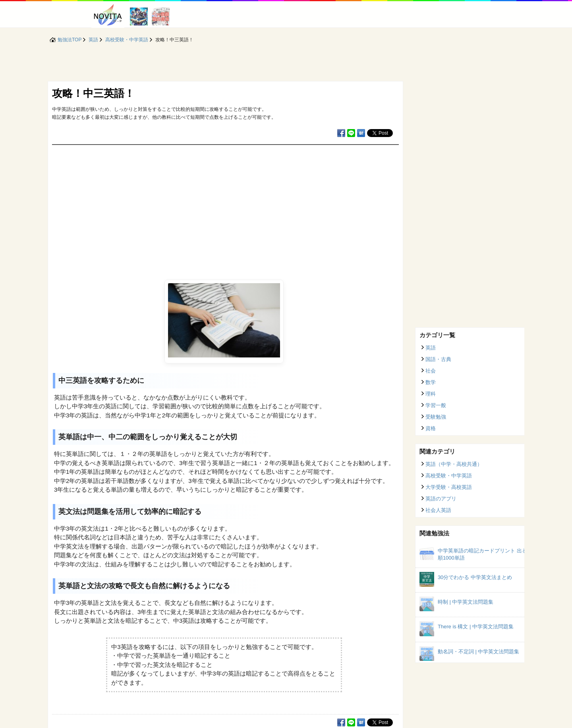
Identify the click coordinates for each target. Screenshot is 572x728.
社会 (431, 371)
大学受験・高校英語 (449, 487)
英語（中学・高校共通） (454, 464)
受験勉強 (436, 417)
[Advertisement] (225, 205)
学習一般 (436, 405)
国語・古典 (438, 359)
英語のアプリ (441, 499)
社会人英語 (438, 510)
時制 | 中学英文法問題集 (466, 602)
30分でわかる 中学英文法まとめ (475, 577)
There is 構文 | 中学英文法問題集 (476, 627)
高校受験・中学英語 (449, 476)
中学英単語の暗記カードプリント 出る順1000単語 (482, 554)
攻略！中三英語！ (93, 93)
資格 (431, 428)
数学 (431, 382)
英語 (431, 348)
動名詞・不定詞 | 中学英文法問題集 (479, 652)
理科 (431, 394)
